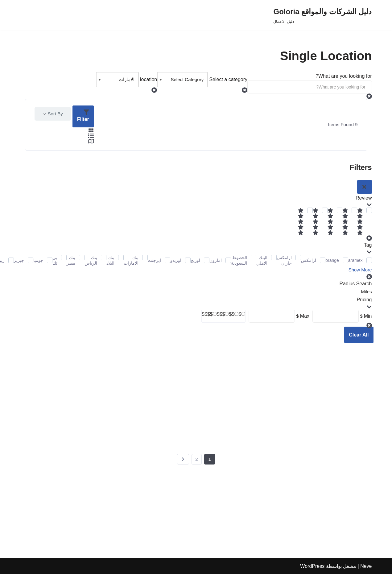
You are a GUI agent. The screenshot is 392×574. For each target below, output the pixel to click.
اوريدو (176, 260)
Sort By (55, 114)
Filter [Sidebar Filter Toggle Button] (83, 116)
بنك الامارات (131, 260)
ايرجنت (154, 260)
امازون (216, 260)
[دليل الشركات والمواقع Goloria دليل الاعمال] (322, 15)
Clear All (359, 335)
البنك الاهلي (262, 260)
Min (368, 316)
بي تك (55, 260)
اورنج (195, 260)
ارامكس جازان (284, 260)
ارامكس (309, 260)
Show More (360, 270)
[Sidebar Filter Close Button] (365, 187)
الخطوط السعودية (239, 260)
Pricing (364, 303)
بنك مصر (71, 260)
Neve (366, 566)
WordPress (312, 566)
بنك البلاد (110, 260)
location (149, 79)
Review (364, 201)
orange (332, 260)
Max (305, 316)
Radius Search (356, 284)
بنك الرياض (91, 260)
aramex (355, 260)
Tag (368, 249)
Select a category (228, 79)
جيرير (19, 260)
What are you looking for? (344, 76)
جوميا (38, 260)
